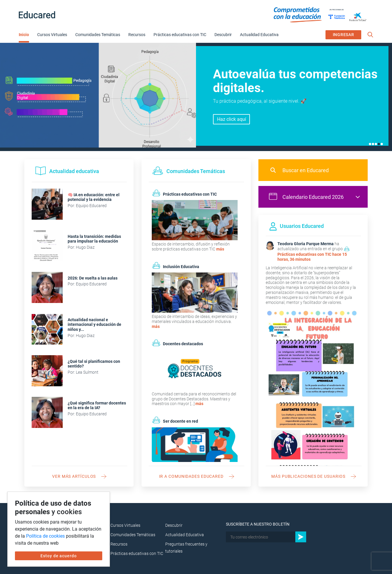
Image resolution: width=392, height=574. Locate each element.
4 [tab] (379, 144)
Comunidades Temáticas (98, 35)
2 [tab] (373, 144)
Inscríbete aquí (232, 122)
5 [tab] (382, 144)
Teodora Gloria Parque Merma (306, 244)
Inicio (24, 35)
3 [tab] (376, 144)
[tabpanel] (196, 97)
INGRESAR (344, 35)
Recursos (137, 35)
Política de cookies (45, 536)
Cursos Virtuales (52, 35)
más (220, 249)
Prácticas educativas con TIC (180, 35)
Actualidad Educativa (259, 35)
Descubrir (223, 35)
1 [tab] (370, 144)
